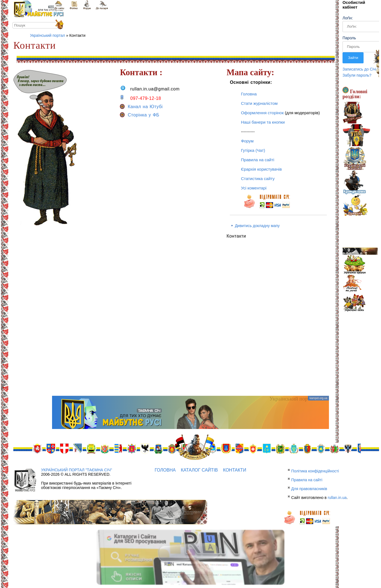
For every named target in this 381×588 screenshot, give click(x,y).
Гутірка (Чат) (253, 150)
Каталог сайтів (199, 470)
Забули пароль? (357, 75)
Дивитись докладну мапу (257, 226)
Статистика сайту (258, 179)
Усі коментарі (254, 188)
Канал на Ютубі (141, 107)
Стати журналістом (259, 103)
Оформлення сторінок (262, 113)
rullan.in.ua (337, 498)
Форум (247, 141)
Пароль (349, 38)
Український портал (47, 35)
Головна (249, 94)
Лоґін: (348, 18)
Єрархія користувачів (261, 169)
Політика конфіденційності (315, 471)
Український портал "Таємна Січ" (76, 470)
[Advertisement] (190, 352)
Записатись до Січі (359, 69)
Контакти (235, 470)
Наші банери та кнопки (263, 122)
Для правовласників (309, 489)
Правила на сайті (258, 160)
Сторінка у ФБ (140, 115)
